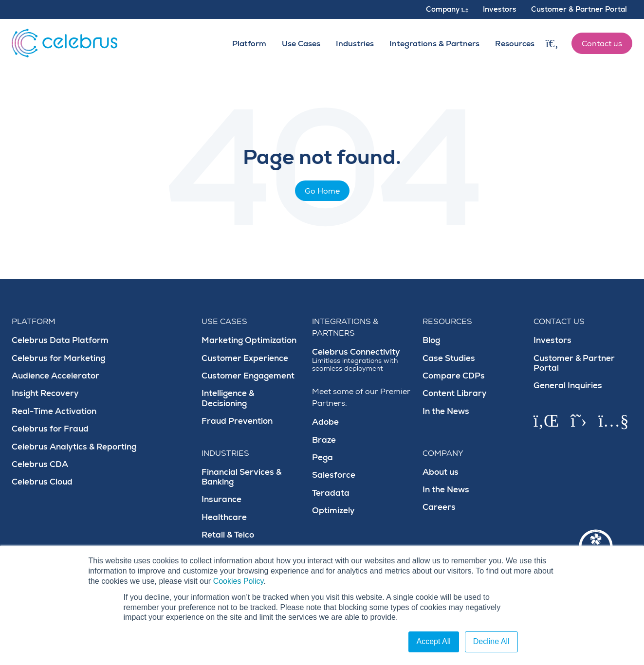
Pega (322, 458)
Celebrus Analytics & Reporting (74, 447)
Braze (324, 440)
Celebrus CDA (40, 464)
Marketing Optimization (249, 340)
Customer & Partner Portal (574, 363)
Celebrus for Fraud (50, 429)
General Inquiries (568, 386)
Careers (439, 507)
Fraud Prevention (237, 421)
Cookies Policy (239, 581)
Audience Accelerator (55, 376)
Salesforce (334, 475)
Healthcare (224, 517)
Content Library (455, 393)
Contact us (602, 44)
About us (441, 472)
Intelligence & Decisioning (228, 398)
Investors (552, 340)
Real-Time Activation (54, 411)
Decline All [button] (491, 641)
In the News (446, 411)
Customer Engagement (248, 376)
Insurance (221, 499)
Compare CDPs (454, 376)
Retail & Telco (228, 535)
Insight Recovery (45, 393)
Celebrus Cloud (42, 482)
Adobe (325, 422)
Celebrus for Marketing (58, 358)
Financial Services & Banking (241, 477)
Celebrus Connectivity (361, 360)
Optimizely (333, 511)
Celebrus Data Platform (60, 340)
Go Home (322, 191)
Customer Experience (245, 358)
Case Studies (449, 358)
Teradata (331, 493)
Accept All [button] (434, 641)
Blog (431, 340)
